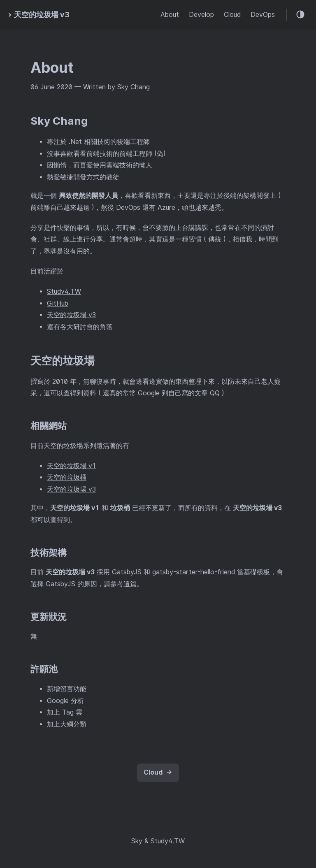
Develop (201, 15)
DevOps (263, 15)
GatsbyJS (127, 572)
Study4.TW (64, 291)
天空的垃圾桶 (67, 477)
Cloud (232, 15)
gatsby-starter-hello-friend (194, 572)
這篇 (130, 584)
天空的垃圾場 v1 (71, 466)
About (170, 15)
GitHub (58, 303)
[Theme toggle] (301, 15)
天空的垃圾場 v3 (71, 315)
